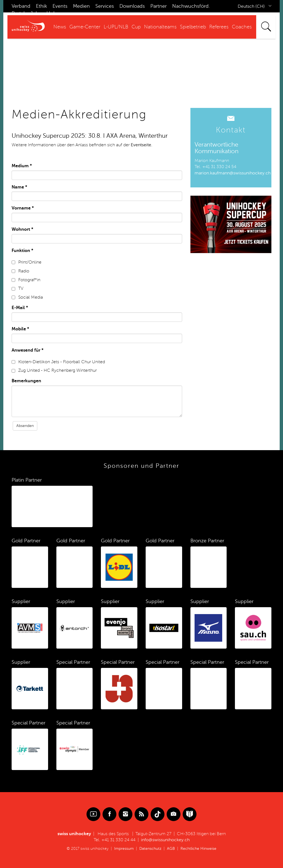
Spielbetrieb (193, 27)
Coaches (242, 27)
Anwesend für (27, 350)
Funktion (22, 251)
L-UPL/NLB (116, 27)
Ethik (41, 6)
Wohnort (22, 229)
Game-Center (85, 27)
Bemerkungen (26, 381)
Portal (18, 13)
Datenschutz (150, 849)
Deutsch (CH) (251, 6)
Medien (81, 6)
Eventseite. (141, 145)
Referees (219, 27)
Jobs (36, 13)
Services (105, 6)
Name (19, 187)
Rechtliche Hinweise (198, 849)
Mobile (20, 329)
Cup (136, 27)
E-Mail (20, 308)
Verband (21, 6)
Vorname (23, 208)
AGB (171, 849)
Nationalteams (160, 27)
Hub (51, 13)
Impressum (124, 849)
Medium (22, 166)
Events (60, 6)
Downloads (132, 6)
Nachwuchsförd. (191, 6)
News (60, 27)
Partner (158, 6)
